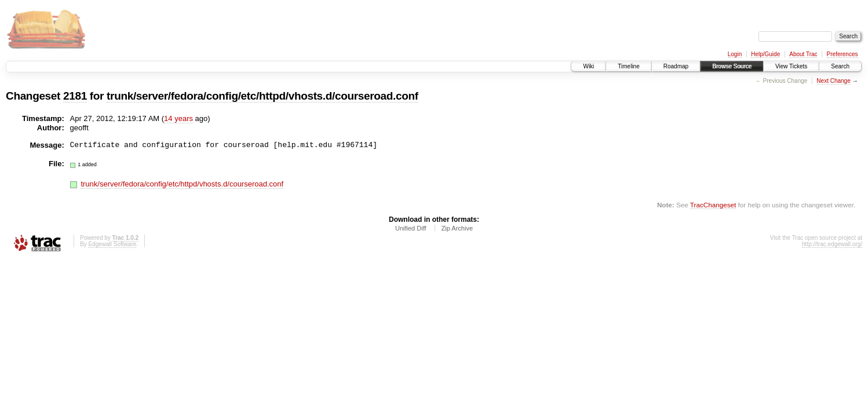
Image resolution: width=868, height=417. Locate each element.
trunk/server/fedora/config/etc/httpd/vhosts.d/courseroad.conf (262, 96)
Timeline (628, 66)
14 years (178, 118)
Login (735, 54)
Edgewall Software (112, 244)
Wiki (588, 66)
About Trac (803, 54)
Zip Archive (457, 228)
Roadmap (676, 66)
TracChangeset (713, 205)
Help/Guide (765, 54)
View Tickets (791, 66)
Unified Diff (411, 228)
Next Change (833, 81)
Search (840, 66)
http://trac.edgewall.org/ (832, 244)
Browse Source (732, 66)
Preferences (843, 54)
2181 (75, 96)
